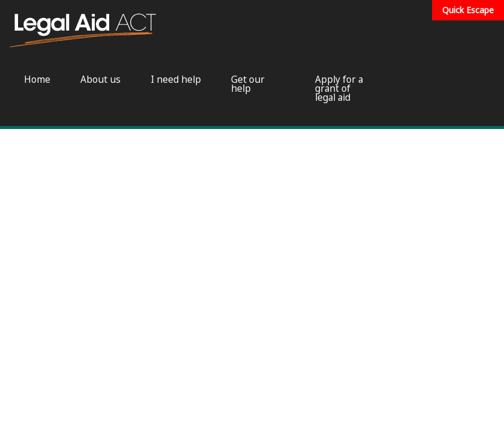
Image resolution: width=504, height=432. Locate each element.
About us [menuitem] (100, 79)
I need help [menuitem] (176, 79)
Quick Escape (468, 10)
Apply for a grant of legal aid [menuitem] (339, 89)
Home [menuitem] (37, 79)
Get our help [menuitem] (248, 84)
